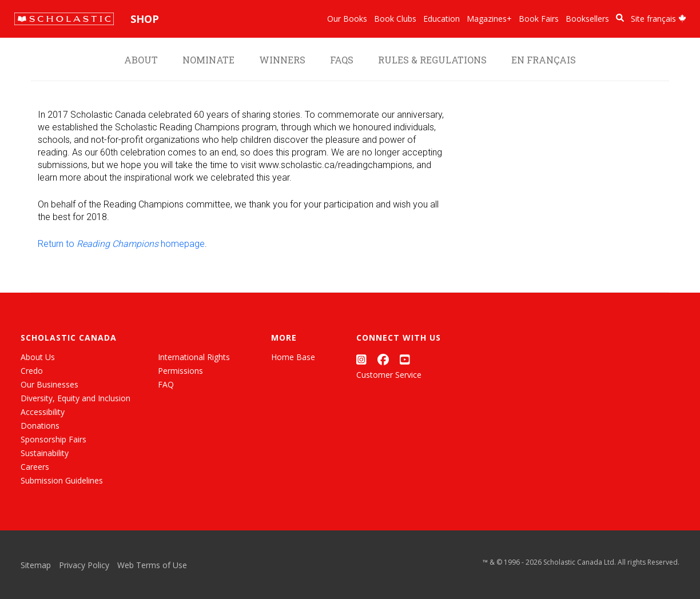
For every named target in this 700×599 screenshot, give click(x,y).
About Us (38, 357)
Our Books (347, 19)
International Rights (194, 357)
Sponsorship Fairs (53, 439)
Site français (659, 19)
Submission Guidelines (62, 480)
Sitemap (36, 565)
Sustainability (45, 453)
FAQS (342, 60)
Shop (145, 19)
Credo (32, 371)
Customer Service (389, 375)
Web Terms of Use (152, 565)
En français (544, 60)
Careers (35, 467)
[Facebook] (383, 359)
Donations (40, 426)
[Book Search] (620, 18)
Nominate (208, 60)
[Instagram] (361, 359)
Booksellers (587, 19)
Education (442, 19)
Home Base (293, 357)
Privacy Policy (84, 565)
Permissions (180, 371)
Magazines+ (489, 19)
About (141, 60)
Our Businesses (49, 384)
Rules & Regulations (432, 60)
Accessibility (43, 412)
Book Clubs (395, 19)
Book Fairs (539, 19)
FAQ (166, 384)
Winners (282, 60)
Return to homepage (121, 244)
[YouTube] (405, 359)
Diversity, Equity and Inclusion (75, 398)
